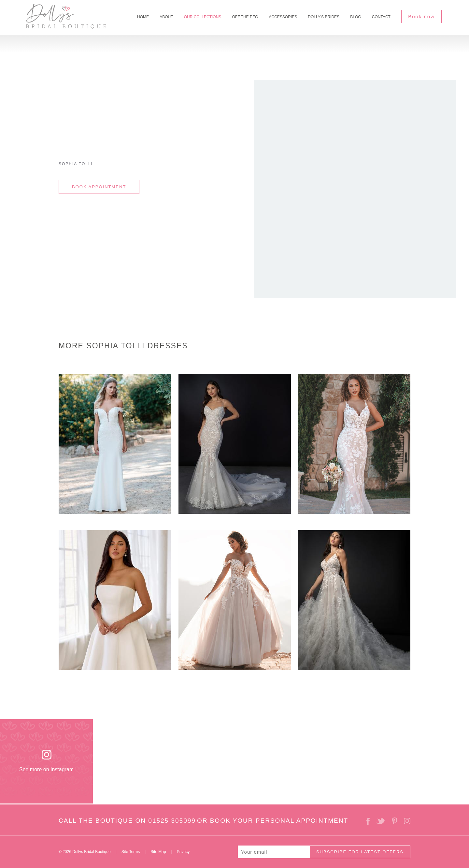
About (166, 17)
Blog (355, 17)
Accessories (283, 17)
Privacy (183, 852)
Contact (381, 17)
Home (143, 17)
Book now (421, 16)
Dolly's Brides (324, 17)
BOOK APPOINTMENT (99, 187)
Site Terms (131, 852)
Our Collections (203, 17)
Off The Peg (245, 17)
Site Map (158, 852)
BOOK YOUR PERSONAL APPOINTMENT (279, 821)
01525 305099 (172, 821)
